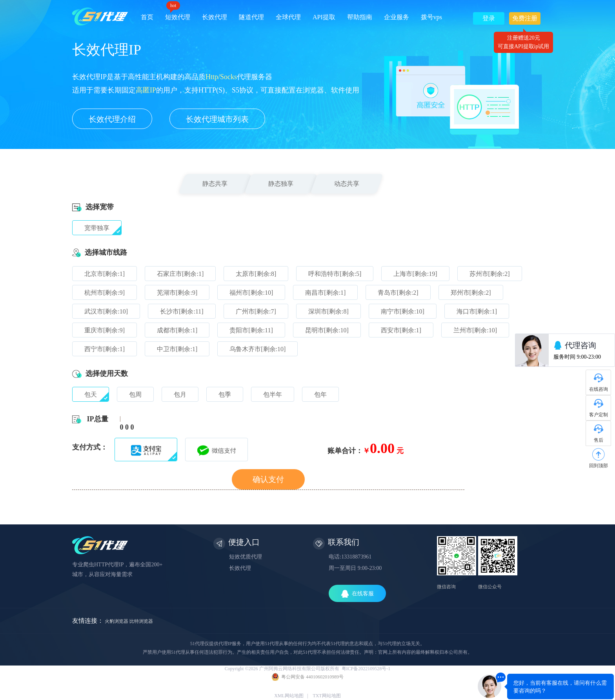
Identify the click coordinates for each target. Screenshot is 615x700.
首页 (147, 17)
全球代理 (288, 17)
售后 (599, 440)
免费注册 (525, 20)
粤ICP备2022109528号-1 (366, 669)
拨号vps (431, 17)
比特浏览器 (141, 621)
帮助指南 (360, 17)
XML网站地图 (289, 696)
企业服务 (397, 17)
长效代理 (215, 17)
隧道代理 (251, 17)
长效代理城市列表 (217, 119)
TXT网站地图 (327, 696)
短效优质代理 (246, 557)
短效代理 (178, 14)
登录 (489, 18)
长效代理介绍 (112, 119)
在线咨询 (599, 389)
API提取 (324, 17)
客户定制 (599, 415)
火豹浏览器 (116, 621)
